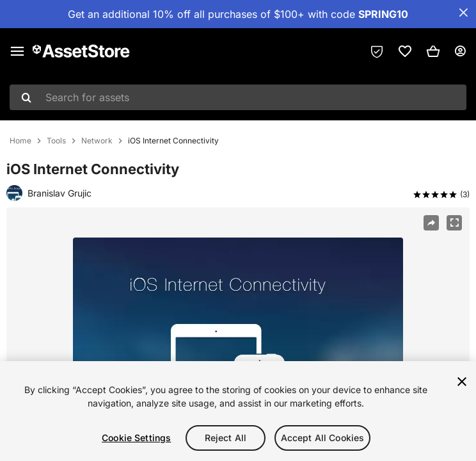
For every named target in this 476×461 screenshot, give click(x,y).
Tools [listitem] (56, 141)
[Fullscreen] (454, 223)
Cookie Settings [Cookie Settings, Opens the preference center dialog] (136, 438)
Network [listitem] (97, 141)
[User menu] (460, 51)
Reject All (226, 438)
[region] (238, 411)
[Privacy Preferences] (377, 51)
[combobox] (238, 97)
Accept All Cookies (323, 438)
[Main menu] (17, 51)
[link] (405, 51)
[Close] (462, 382)
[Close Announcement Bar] (463, 13)
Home (20, 141)
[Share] (431, 223)
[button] (433, 51)
